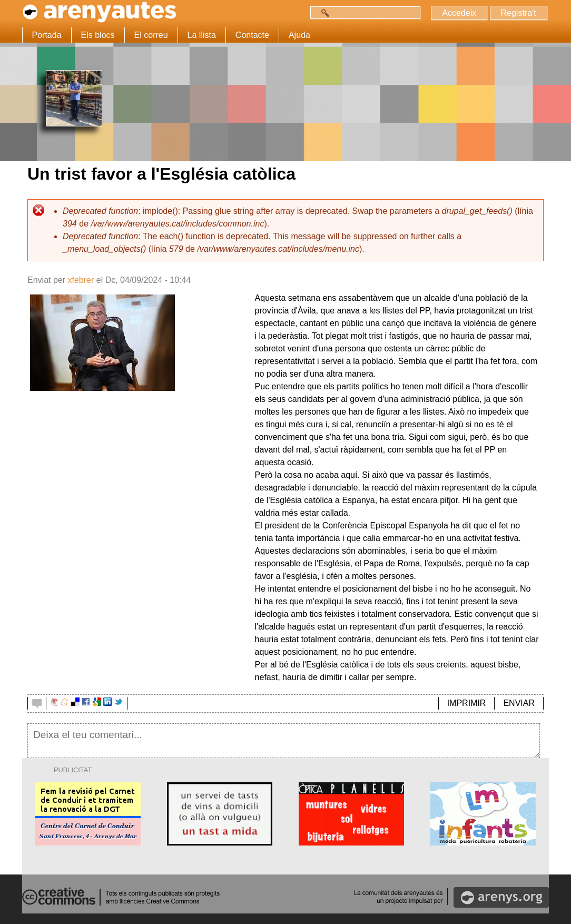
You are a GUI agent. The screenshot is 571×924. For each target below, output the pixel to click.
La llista (202, 35)
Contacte (252, 35)
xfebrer (81, 280)
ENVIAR (519, 703)
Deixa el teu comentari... (284, 741)
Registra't (518, 13)
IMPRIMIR (467, 703)
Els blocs (98, 35)
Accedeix (459, 13)
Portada (47, 35)
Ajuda (299, 35)
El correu (151, 35)
